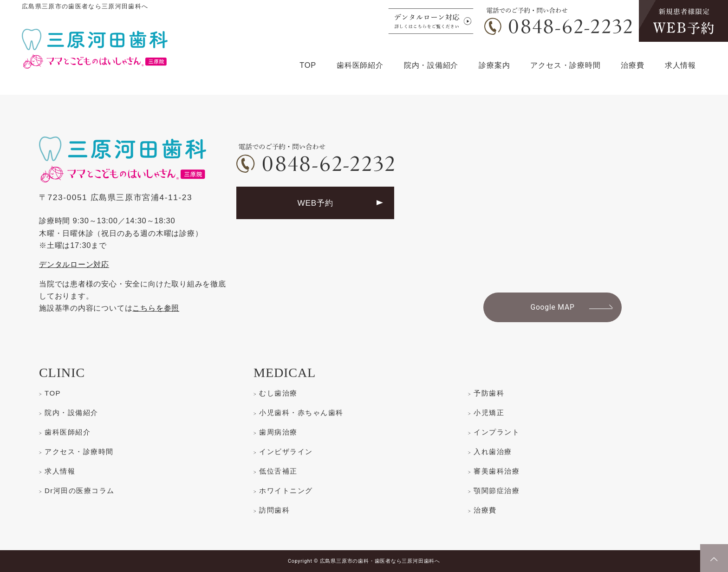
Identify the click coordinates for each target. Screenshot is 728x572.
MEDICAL (285, 373)
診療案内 (494, 65)
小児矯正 (489, 413)
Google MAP (552, 307)
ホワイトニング (286, 491)
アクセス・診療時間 (565, 65)
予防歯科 (489, 393)
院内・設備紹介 (431, 65)
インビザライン (286, 452)
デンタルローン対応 (74, 264)
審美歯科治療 (497, 471)
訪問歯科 (274, 510)
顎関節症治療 (497, 491)
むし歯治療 (278, 393)
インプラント (497, 432)
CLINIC (62, 373)
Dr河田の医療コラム (80, 491)
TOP (308, 65)
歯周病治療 (278, 432)
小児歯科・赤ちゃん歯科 (301, 413)
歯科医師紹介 (360, 65)
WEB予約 (315, 203)
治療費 (632, 65)
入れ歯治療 (493, 452)
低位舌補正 (278, 471)
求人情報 (680, 65)
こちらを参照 (156, 308)
